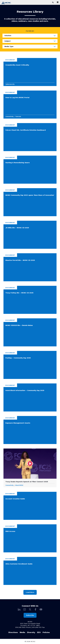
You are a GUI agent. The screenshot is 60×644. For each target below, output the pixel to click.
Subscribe (30, 615)
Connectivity (9, 117)
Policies (46, 632)
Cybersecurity (10, 84)
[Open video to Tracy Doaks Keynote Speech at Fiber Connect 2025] (30, 464)
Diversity (31, 632)
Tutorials (18, 117)
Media (22, 632)
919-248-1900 (20, 627)
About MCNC (19, 485)
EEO (39, 632)
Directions (13, 632)
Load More (30, 592)
